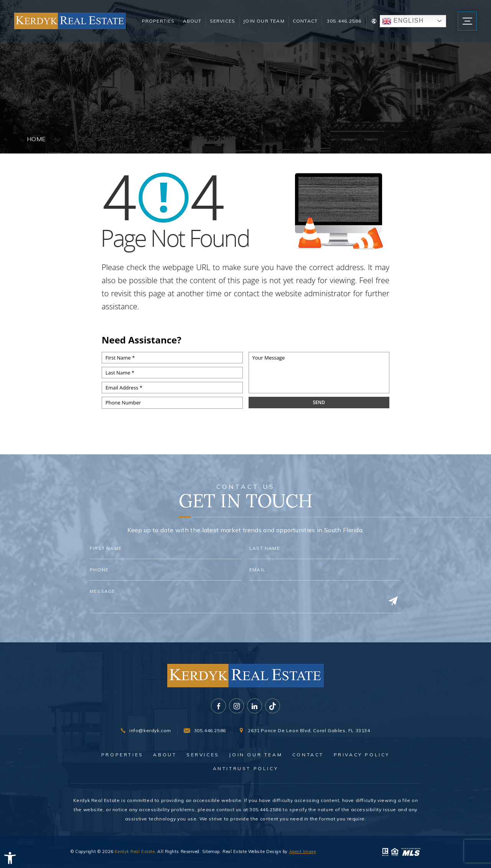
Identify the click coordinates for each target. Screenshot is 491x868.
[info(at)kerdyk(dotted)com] (146, 731)
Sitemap (211, 851)
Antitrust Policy (246, 769)
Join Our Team (255, 24)
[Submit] (393, 601)
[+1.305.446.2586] (205, 731)
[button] (10, 858)
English (399, 24)
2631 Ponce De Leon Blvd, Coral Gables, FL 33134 (309, 731)
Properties (157, 24)
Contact (301, 24)
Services (221, 24)
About (191, 24)
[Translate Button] (405, 24)
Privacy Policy (362, 755)
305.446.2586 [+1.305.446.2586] (340, 24)
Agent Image (303, 851)
